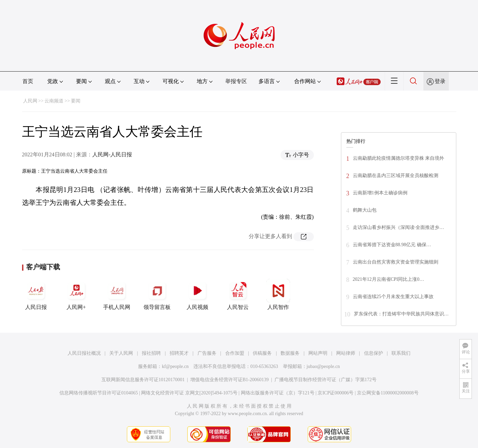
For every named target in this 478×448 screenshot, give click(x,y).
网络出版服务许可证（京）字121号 (278, 393)
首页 (28, 81)
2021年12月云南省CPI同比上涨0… (389, 279)
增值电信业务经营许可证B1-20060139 (230, 380)
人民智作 (278, 294)
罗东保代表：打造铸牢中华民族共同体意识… (401, 314)
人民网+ (76, 294)
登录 (440, 81)
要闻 (76, 101)
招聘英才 (179, 353)
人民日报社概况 (84, 353)
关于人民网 (121, 353)
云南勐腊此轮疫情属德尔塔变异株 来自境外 (399, 158)
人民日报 (36, 294)
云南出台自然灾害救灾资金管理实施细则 (396, 262)
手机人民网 (117, 294)
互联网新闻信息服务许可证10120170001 (143, 380)
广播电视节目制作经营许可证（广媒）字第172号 (326, 380)
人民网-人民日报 (112, 154)
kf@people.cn (175, 366)
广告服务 (207, 353)
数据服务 (290, 353)
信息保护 (374, 353)
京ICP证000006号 (336, 393)
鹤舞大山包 (365, 210)
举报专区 (236, 81)
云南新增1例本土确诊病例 (380, 193)
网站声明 (318, 353)
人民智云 (238, 294)
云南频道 (54, 101)
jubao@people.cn (323, 366)
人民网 (30, 101)
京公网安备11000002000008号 (388, 393)
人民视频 (197, 294)
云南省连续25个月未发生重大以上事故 (393, 297)
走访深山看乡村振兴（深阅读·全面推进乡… (399, 227)
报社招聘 (151, 353)
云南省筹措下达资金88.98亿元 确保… (392, 245)
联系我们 (401, 353)
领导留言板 (157, 294)
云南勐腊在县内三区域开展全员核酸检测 (396, 176)
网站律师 (346, 353)
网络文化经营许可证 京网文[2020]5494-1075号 (189, 393)
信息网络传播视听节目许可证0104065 (99, 393)
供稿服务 (262, 353)
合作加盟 (235, 353)
